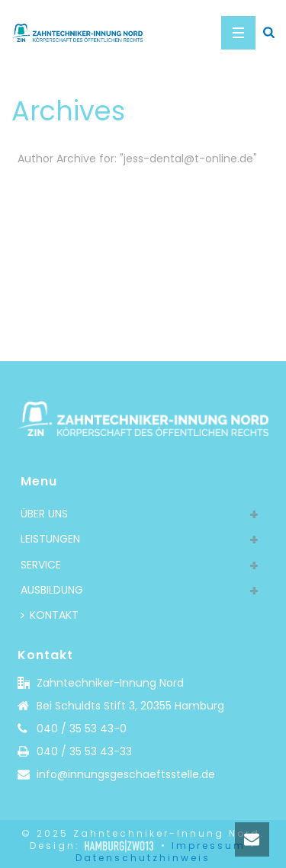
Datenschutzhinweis (143, 858)
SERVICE (41, 565)
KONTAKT (50, 615)
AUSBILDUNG (52, 590)
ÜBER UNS (44, 514)
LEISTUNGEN (50, 539)
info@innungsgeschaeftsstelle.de (126, 774)
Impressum (209, 846)
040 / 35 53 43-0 (82, 729)
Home (140, 199)
